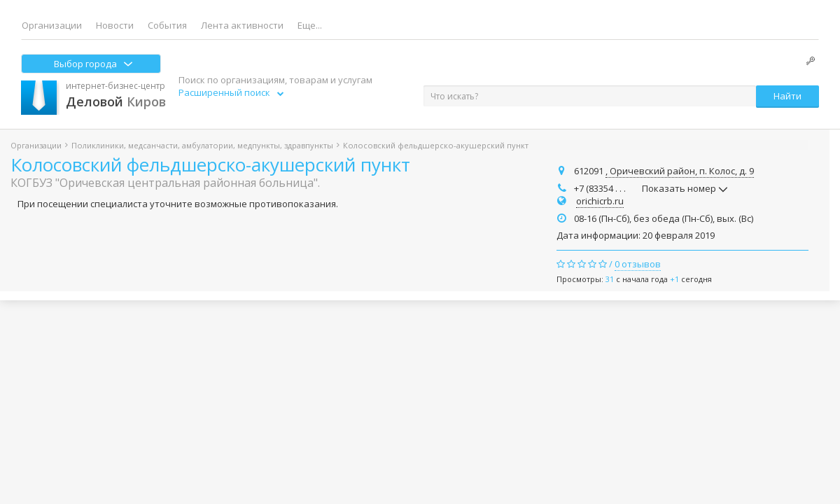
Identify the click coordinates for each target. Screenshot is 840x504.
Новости (115, 25)
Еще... (310, 25)
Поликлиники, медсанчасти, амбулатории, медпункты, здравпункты (202, 145)
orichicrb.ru (600, 201)
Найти (787, 96)
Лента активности (242, 25)
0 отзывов (638, 264)
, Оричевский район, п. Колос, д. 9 (680, 171)
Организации (52, 25)
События (167, 25)
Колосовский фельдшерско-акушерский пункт (210, 164)
